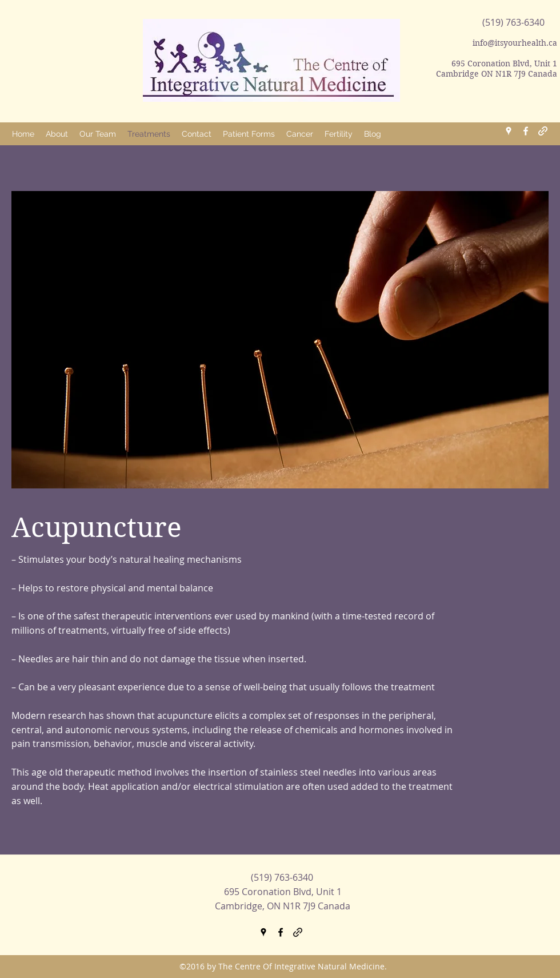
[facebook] (526, 131)
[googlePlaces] (509, 131)
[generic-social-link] (543, 131)
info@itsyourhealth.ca (515, 43)
